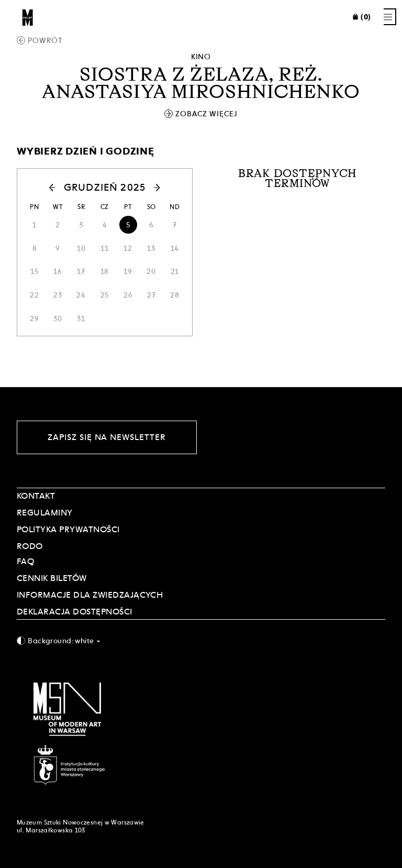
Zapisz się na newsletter (107, 437)
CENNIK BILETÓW (52, 578)
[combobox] (201, 640)
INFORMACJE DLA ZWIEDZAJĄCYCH (90, 595)
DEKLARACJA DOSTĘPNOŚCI (75, 612)
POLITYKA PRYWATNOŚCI (68, 529)
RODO (30, 546)
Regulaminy (45, 513)
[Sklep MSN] (28, 17)
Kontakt (36, 496)
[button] (41, 188)
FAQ (25, 561)
